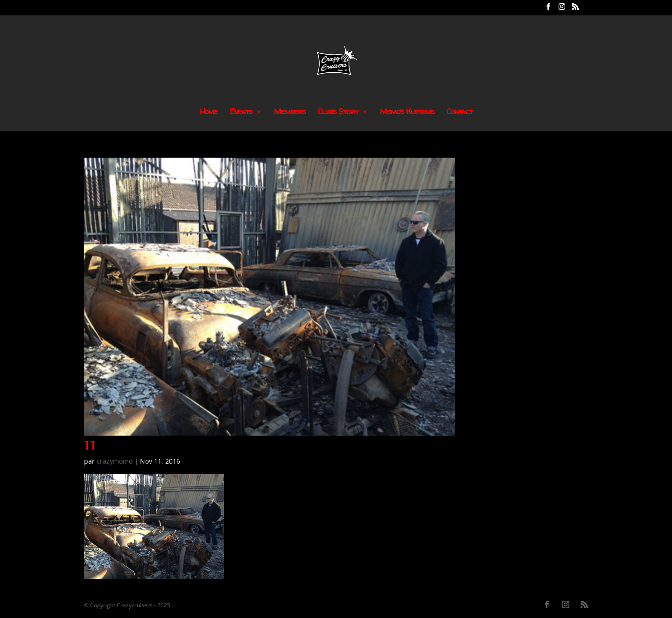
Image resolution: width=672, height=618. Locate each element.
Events (241, 112)
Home (209, 112)
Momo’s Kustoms (407, 112)
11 (90, 445)
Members (290, 112)
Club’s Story (338, 112)
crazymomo (115, 461)
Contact (460, 112)
